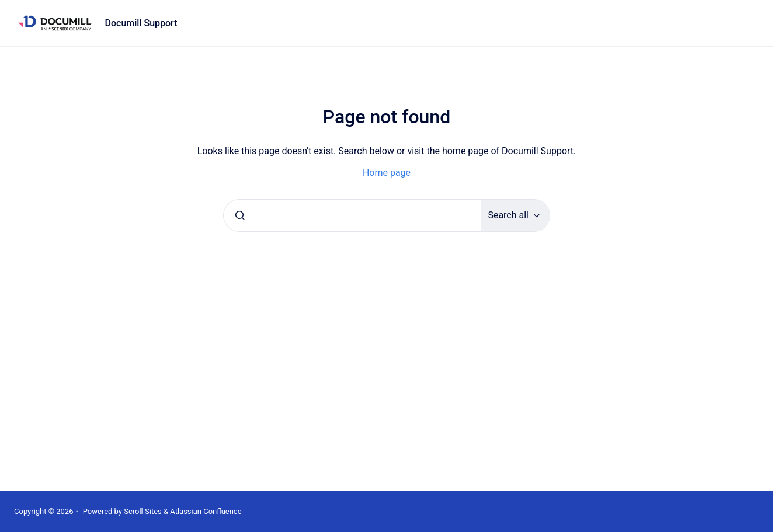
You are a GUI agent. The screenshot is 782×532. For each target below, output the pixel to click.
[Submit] (240, 215)
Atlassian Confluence (206, 511)
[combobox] (352, 215)
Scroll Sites (143, 511)
